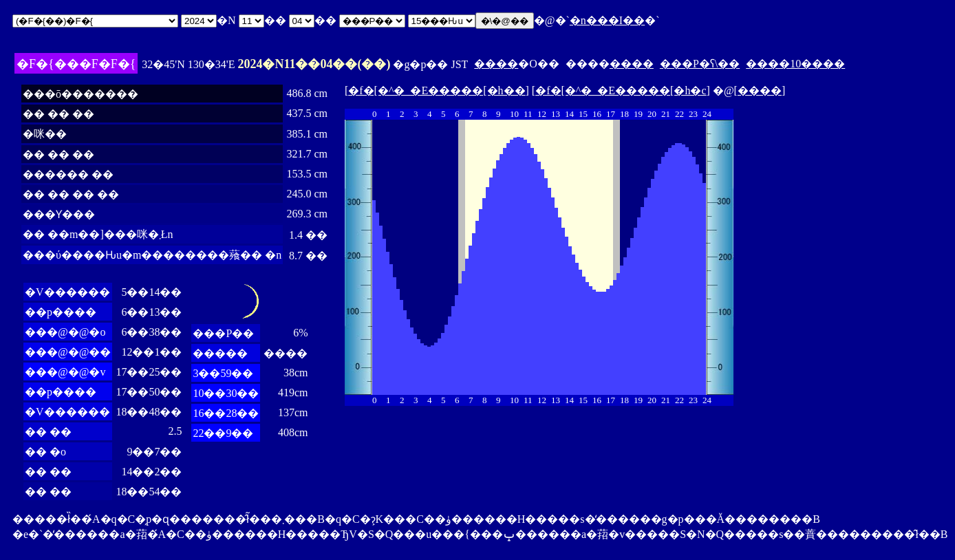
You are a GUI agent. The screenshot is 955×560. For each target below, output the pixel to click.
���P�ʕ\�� (700, 64)
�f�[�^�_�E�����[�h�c (621, 90)
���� (496, 64)
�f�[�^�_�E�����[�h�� (437, 90)
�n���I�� (607, 20)
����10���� (795, 64)
